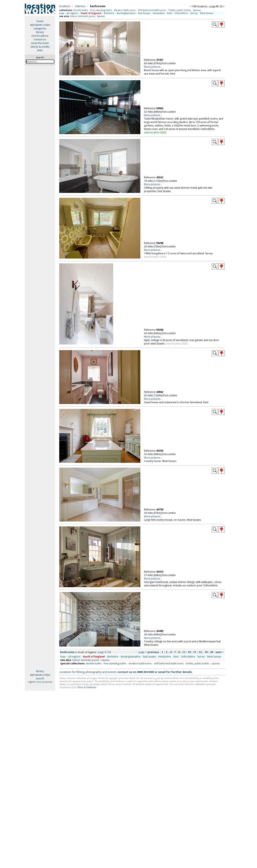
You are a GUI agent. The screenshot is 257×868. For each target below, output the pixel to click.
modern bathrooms (140, 663)
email (162, 672)
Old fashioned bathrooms (152, 10)
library (40, 32)
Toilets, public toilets (179, 10)
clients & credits (40, 47)
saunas (105, 660)
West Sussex (207, 13)
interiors (80, 6)
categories (40, 28)
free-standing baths (115, 663)
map (62, 13)
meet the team (40, 43)
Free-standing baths (101, 10)
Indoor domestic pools (82, 16)
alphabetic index (40, 25)
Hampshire (159, 13)
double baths (94, 663)
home (40, 21)
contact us (40, 39)
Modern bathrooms (125, 10)
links (40, 50)
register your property (40, 682)
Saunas (197, 10)
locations (65, 6)
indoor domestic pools (85, 660)
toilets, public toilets (198, 663)
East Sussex (144, 13)
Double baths (81, 10)
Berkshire (109, 13)
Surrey (194, 13)
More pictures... (153, 67)
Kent (170, 13)
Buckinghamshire (126, 13)
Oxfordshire (181, 13)
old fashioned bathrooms (169, 663)
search (40, 678)
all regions (72, 13)
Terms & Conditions (87, 687)
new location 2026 (155, 132)
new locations (40, 36)
